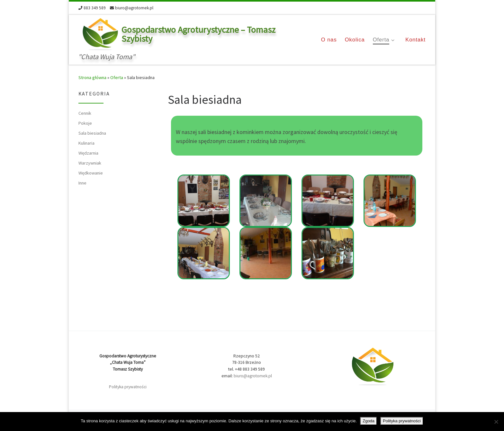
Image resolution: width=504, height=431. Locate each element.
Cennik (85, 113)
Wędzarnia (88, 153)
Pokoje (85, 123)
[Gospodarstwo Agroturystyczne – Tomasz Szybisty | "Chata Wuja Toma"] (99, 33)
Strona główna (92, 77)
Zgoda (369, 421)
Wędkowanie (91, 173)
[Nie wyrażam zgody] (496, 422)
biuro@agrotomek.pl (253, 376)
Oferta (117, 77)
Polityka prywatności (128, 387)
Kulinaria (86, 143)
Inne (82, 183)
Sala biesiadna (92, 133)
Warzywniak (90, 163)
